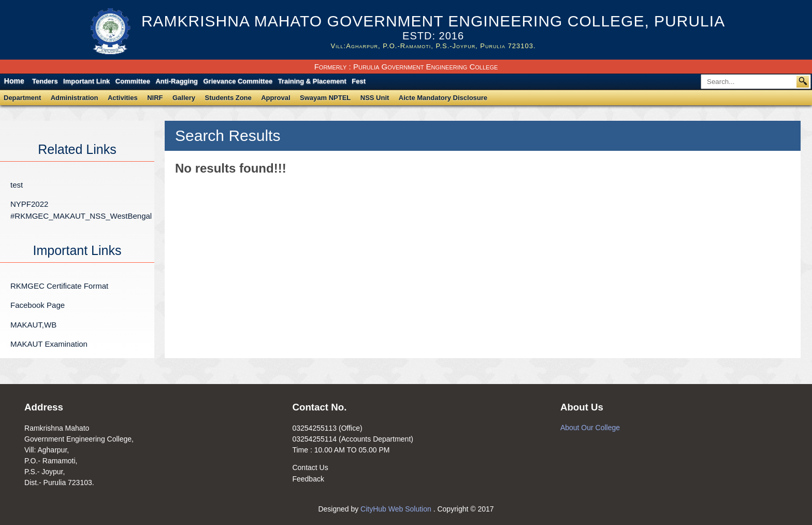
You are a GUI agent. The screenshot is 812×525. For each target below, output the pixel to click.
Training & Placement (312, 81)
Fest (359, 81)
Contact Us (310, 467)
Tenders (45, 81)
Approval (275, 98)
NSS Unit (375, 98)
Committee (133, 81)
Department (22, 98)
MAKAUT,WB (33, 325)
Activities (123, 98)
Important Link (86, 81)
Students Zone (228, 98)
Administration (75, 98)
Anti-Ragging (177, 81)
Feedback (308, 479)
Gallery (184, 98)
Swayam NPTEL (325, 98)
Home (14, 81)
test (17, 185)
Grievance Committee (238, 81)
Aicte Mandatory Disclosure (443, 98)
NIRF (155, 98)
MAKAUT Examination (49, 344)
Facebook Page (38, 305)
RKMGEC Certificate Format (59, 286)
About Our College (590, 428)
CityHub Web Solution (397, 509)
